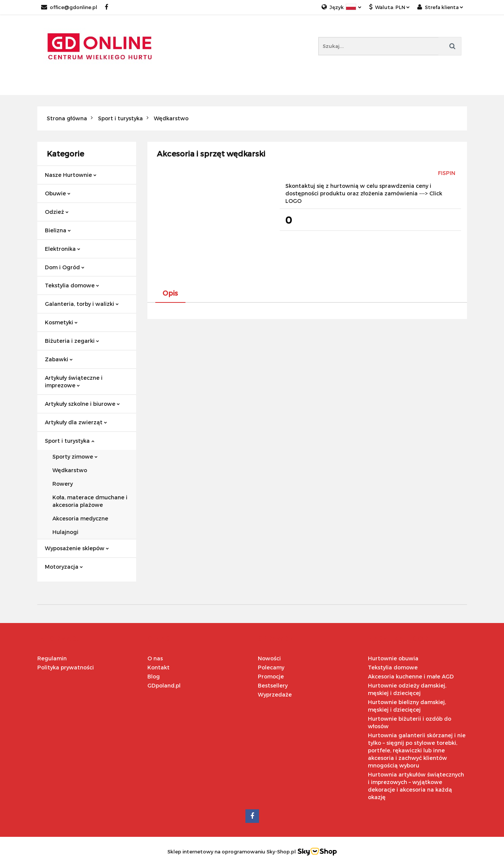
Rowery (63, 484)
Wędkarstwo (70, 470)
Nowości (269, 658)
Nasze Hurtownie (71, 175)
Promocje (271, 676)
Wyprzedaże (275, 694)
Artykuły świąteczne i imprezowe (74, 381)
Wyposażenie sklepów (77, 548)
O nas (155, 658)
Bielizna (58, 230)
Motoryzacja (64, 567)
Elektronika (63, 249)
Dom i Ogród (65, 267)
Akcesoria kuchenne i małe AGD (411, 676)
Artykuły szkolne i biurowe (82, 404)
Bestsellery (273, 685)
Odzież (57, 212)
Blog (154, 676)
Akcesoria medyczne (80, 518)
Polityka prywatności (66, 667)
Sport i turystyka (70, 441)
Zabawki (59, 359)
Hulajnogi (65, 532)
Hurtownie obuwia (393, 658)
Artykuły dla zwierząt (76, 422)
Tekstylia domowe (72, 285)
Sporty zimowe (75, 457)
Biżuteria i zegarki (72, 341)
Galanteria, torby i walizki (82, 304)
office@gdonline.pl (69, 7)
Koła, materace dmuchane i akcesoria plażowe (90, 501)
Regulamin (52, 658)
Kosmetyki (61, 322)
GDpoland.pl (164, 685)
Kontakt (159, 667)
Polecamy (271, 667)
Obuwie (58, 193)
